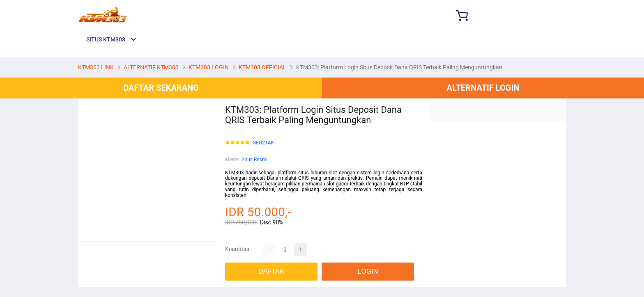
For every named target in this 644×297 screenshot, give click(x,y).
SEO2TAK (263, 143)
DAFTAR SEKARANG (161, 88)
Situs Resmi (254, 160)
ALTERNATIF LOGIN (483, 88)
